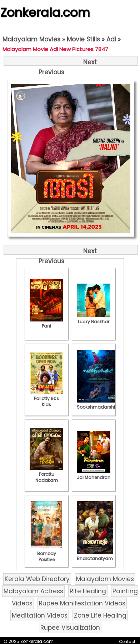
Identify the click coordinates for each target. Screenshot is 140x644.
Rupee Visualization (70, 628)
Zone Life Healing (100, 615)
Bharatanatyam (95, 555)
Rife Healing (88, 591)
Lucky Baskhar (94, 319)
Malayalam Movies (31, 39)
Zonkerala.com (45, 13)
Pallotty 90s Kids (46, 398)
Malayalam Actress (33, 591)
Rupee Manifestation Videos (82, 603)
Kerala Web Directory (37, 579)
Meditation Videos (40, 615)
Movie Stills (83, 39)
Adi (111, 39)
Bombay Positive (46, 553)
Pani (46, 323)
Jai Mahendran (94, 474)
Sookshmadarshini (98, 404)
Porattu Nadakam (46, 474)
